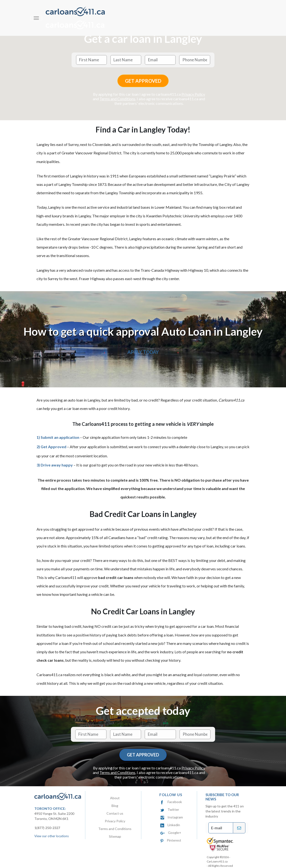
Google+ (171, 833)
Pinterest (171, 840)
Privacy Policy (193, 94)
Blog (115, 806)
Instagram (172, 817)
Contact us (115, 813)
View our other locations (52, 836)
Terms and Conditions (117, 99)
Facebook (171, 802)
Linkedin (170, 825)
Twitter (170, 809)
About (115, 798)
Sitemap (115, 836)
